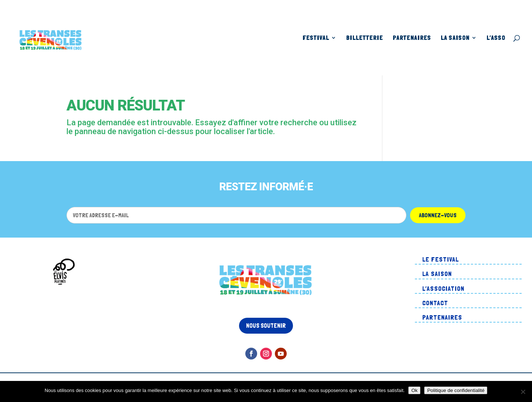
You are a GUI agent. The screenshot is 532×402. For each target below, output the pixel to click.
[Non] (523, 392)
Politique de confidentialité (456, 390)
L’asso (496, 38)
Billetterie (365, 38)
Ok (414, 390)
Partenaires (412, 38)
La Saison (455, 38)
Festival (316, 38)
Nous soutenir (266, 326)
